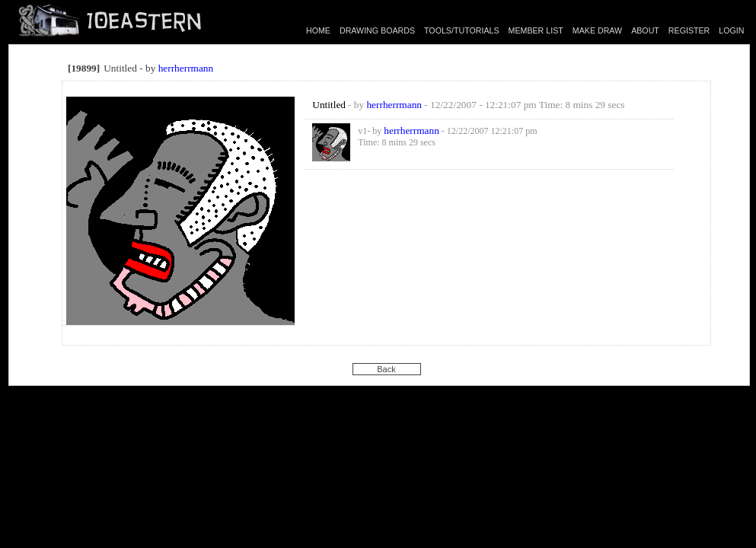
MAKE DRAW (597, 30)
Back (386, 369)
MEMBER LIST (536, 30)
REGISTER (689, 30)
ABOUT (645, 30)
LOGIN (731, 30)
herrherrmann (186, 68)
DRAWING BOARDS (377, 30)
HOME (318, 30)
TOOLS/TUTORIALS (462, 30)
